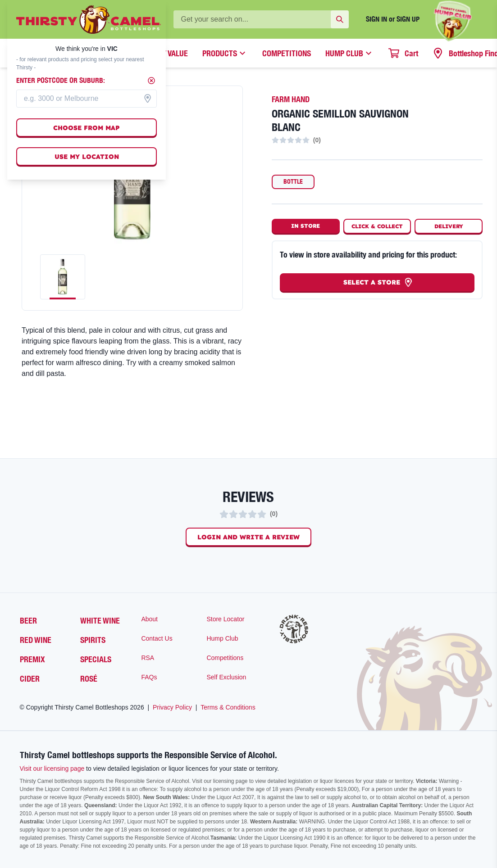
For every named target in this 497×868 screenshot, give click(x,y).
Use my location (87, 157)
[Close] (151, 81)
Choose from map (87, 128)
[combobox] (87, 99)
